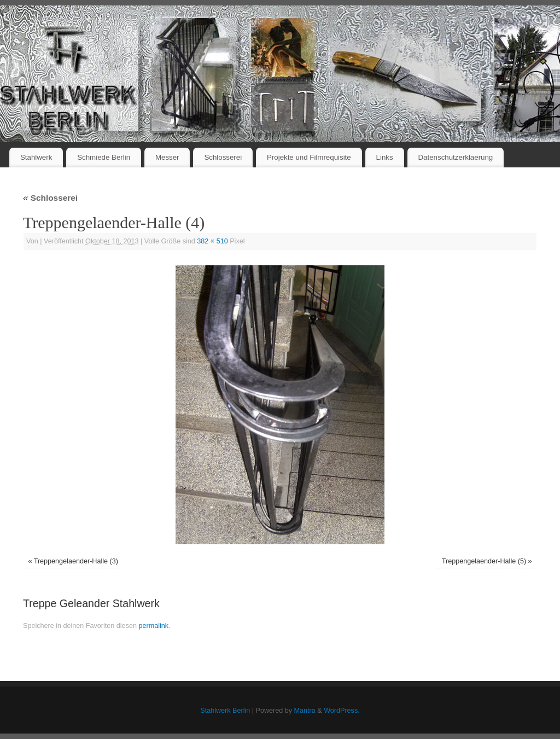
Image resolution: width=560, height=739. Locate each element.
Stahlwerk (36, 157)
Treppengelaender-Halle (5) (484, 561)
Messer (167, 157)
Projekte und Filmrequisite (309, 157)
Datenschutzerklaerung (456, 157)
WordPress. (342, 711)
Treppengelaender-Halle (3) (76, 561)
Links (385, 157)
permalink (153, 626)
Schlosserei (223, 157)
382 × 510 (212, 241)
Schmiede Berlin (104, 157)
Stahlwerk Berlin (225, 711)
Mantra (305, 711)
